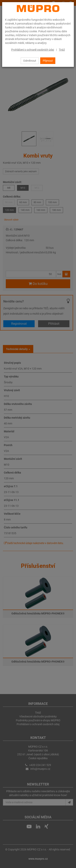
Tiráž (62, 50)
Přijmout (48, 61)
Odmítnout (30, 61)
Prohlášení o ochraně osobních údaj (33, 50)
